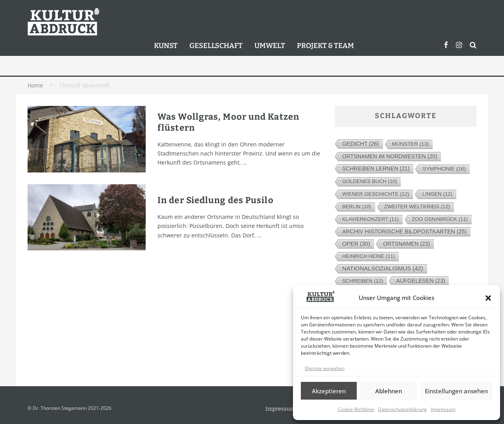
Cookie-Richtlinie (356, 409)
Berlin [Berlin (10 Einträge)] (357, 206)
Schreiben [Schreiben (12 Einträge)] (363, 281)
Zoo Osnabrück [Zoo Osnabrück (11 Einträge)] (440, 219)
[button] (488, 298)
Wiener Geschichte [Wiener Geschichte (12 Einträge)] (376, 194)
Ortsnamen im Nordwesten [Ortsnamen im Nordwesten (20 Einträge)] (390, 156)
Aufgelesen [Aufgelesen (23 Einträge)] (421, 281)
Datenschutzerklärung (402, 409)
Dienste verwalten (325, 368)
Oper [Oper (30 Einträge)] (356, 244)
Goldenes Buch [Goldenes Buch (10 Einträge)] (370, 181)
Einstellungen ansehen (456, 391)
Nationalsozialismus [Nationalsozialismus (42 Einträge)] (383, 268)
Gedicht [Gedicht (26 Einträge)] (361, 144)
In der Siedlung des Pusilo (216, 200)
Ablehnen (389, 391)
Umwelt (270, 46)
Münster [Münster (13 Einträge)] (411, 144)
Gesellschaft (216, 46)
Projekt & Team (325, 46)
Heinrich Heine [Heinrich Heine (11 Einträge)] (369, 256)
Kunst (166, 46)
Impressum (443, 409)
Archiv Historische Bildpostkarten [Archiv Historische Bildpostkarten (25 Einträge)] (404, 231)
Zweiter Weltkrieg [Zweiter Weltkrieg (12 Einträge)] (417, 206)
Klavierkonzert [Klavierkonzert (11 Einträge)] (371, 219)
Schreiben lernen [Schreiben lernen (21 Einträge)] (376, 168)
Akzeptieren (329, 391)
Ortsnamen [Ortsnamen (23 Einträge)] (407, 244)
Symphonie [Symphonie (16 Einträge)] (444, 169)
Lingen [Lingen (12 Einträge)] (437, 194)
